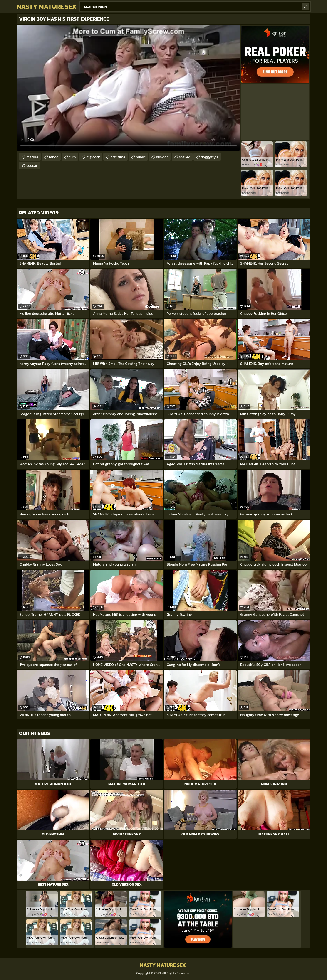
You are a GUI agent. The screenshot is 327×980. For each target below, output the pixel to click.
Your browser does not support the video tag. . (129, 88)
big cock (93, 157)
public (141, 157)
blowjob (162, 157)
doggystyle (210, 157)
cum (72, 157)
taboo (54, 157)
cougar (32, 165)
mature (32, 157)
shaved (185, 157)
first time (118, 157)
